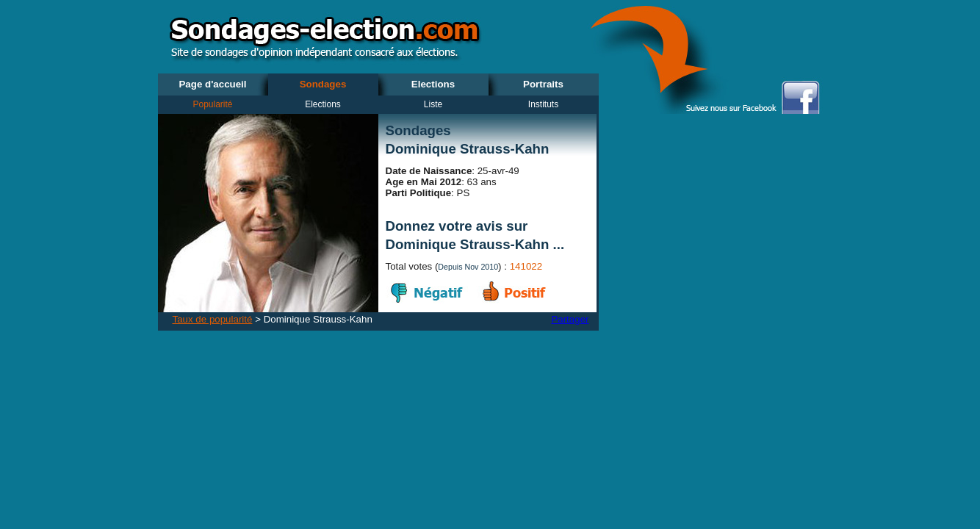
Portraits (543, 84)
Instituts (543, 104)
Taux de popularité (213, 319)
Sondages (323, 84)
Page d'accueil (212, 84)
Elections (433, 84)
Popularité (212, 104)
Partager (570, 319)
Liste (433, 104)
